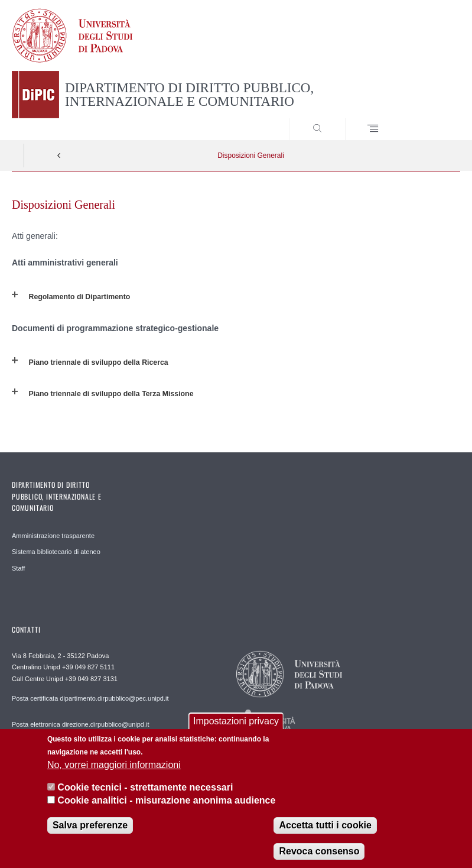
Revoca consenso (319, 858)
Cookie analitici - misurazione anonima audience (166, 807)
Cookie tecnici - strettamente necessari (145, 794)
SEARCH (428, 118)
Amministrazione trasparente (53, 536)
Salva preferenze (90, 832)
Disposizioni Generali (251, 156)
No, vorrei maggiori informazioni (114, 771)
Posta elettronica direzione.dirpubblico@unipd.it (81, 724)
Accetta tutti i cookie (325, 832)
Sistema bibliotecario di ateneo (56, 552)
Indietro (59, 156)
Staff (18, 568)
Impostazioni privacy (236, 728)
